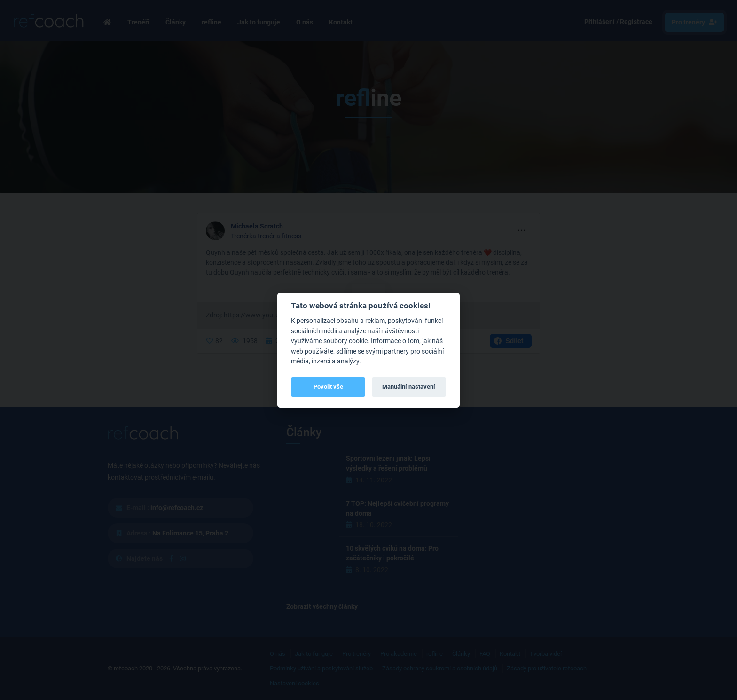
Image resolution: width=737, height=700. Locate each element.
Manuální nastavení (409, 387)
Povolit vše (328, 387)
